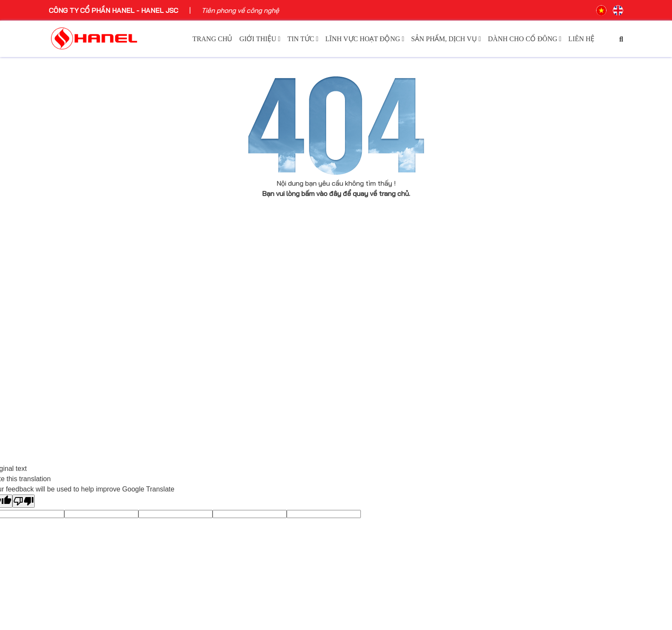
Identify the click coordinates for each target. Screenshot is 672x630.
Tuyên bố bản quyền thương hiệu (100, 402)
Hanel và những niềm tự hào (93, 390)
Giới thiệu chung (74, 315)
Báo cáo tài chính (515, 340)
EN (618, 10)
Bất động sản (363, 340)
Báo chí (207, 328)
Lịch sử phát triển (77, 340)
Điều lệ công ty (512, 353)
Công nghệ (358, 315)
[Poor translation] (24, 501)
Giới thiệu (260, 39)
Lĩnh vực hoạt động (365, 39)
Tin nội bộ (210, 377)
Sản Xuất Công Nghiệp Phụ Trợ (389, 365)
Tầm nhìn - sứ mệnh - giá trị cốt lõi (102, 328)
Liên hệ (581, 39)
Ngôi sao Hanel (219, 353)
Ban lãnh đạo (69, 353)
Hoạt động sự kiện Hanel (234, 315)
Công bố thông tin (516, 315)
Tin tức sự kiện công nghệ (236, 340)
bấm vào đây (321, 193)
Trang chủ (212, 39)
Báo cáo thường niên (521, 328)
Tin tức (303, 39)
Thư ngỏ (62, 365)
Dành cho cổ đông (525, 39)
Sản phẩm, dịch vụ (446, 39)
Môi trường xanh (221, 365)
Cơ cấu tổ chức (73, 377)
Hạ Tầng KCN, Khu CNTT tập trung (396, 328)
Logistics (356, 353)
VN (601, 10)
